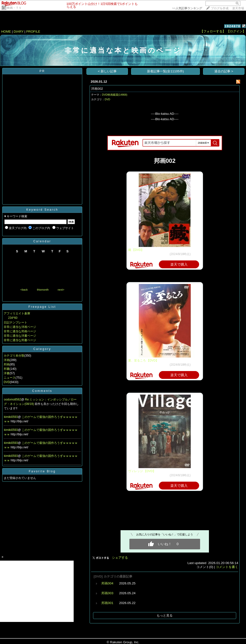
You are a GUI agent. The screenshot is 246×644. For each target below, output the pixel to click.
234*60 (13, 318)
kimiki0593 (11, 417)
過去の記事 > (224, 71)
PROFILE (33, 32)
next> (61, 290)
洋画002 (97, 89)
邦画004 (107, 583)
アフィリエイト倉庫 (17, 313)
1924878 (233, 26)
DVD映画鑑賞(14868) (115, 95)
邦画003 (107, 593)
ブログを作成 (220, 8)
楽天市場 (238, 8)
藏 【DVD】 (136, 250)
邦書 (7, 369)
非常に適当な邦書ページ (20, 340)
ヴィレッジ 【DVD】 (142, 471)
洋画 (7, 360)
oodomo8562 (13, 399)
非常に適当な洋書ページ (20, 336)
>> (187, 8)
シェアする (120, 558)
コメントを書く (227, 567)
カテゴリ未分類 (14, 356)
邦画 (7, 364)
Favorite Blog (42, 471)
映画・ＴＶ (14, 8)
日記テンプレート (15, 322)
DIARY (19, 32)
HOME (6, 32)
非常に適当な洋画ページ (20, 327)
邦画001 (107, 603)
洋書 (7, 373)
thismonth (43, 290)
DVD (7, 382)
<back (24, 290)
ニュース (10, 378)
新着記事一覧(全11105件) (165, 71)
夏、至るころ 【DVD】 (143, 361)
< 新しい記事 (107, 71)
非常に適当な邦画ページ (20, 331)
